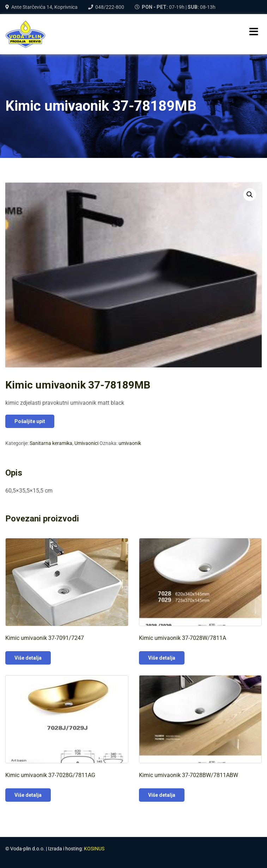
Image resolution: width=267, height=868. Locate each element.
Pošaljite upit (30, 421)
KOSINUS (94, 849)
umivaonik (130, 443)
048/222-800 (110, 7)
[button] (250, 195)
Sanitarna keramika (51, 443)
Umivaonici (86, 443)
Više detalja (28, 658)
